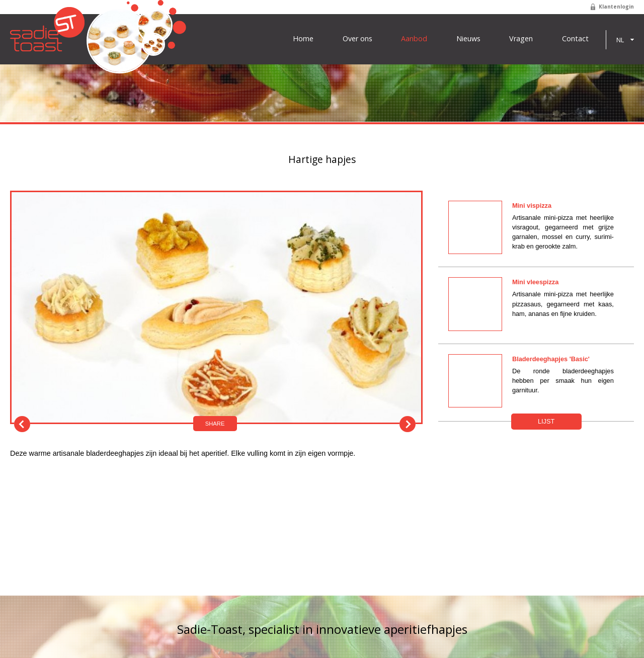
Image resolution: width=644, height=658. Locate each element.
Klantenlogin (616, 7)
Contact (575, 39)
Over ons (357, 39)
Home (303, 39)
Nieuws (468, 39)
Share (215, 424)
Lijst (546, 421)
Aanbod (414, 39)
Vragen (521, 39)
